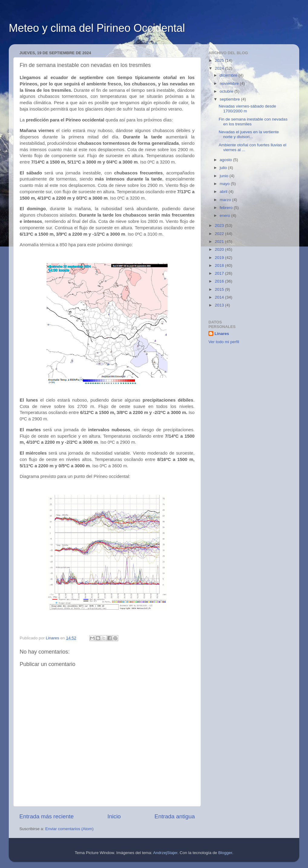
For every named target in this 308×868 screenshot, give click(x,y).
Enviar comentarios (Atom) (70, 829)
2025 (220, 60)
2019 (220, 258)
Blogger (225, 853)
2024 (220, 68)
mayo (225, 184)
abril (224, 192)
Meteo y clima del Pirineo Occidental (97, 28)
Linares (222, 334)
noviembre (230, 83)
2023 (220, 225)
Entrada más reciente (47, 816)
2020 (220, 249)
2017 (220, 273)
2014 (220, 297)
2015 (220, 289)
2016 (220, 281)
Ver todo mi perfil (224, 342)
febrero (227, 208)
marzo (226, 200)
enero (225, 215)
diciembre (229, 75)
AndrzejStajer (165, 853)
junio (224, 176)
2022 (220, 234)
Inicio (114, 816)
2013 (220, 305)
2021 (220, 242)
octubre (227, 91)
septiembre (230, 99)
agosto (226, 160)
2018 (220, 265)
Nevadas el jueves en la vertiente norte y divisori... (249, 134)
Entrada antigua (175, 816)
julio (224, 168)
